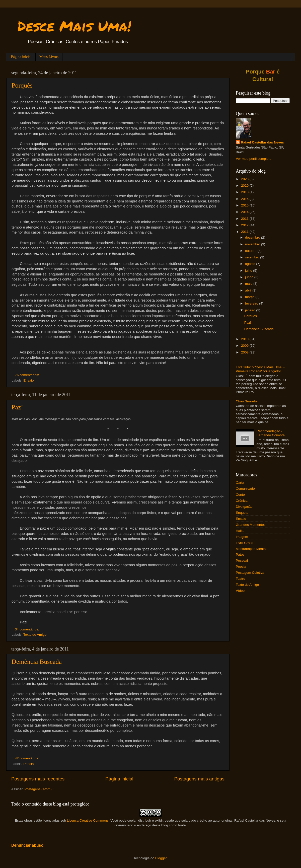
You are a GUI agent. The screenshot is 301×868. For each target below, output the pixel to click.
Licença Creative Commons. (88, 820)
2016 (245, 199)
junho (250, 277)
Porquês (22, 85)
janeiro (251, 310)
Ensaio (28, 380)
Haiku (240, 531)
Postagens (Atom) (38, 789)
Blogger (161, 858)
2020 (245, 186)
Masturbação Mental (251, 549)
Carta (240, 483)
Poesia (28, 764)
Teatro (241, 579)
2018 (245, 192)
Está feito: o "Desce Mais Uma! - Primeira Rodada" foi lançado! (260, 369)
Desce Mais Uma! (74, 26)
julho (249, 271)
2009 (245, 346)
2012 (245, 225)
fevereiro (252, 303)
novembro (253, 244)
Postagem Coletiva (250, 573)
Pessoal (242, 561)
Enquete (242, 513)
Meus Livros (49, 57)
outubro (251, 251)
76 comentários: (28, 375)
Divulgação (244, 507)
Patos (240, 555)
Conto (240, 495)
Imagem (242, 537)
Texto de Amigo (35, 635)
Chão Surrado (246, 401)
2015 (245, 205)
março (250, 297)
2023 (245, 179)
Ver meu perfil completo (254, 159)
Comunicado (245, 489)
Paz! (17, 407)
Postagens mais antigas (199, 779)
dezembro (253, 237)
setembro (253, 257)
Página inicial (21, 57)
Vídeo (240, 591)
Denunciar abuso (27, 845)
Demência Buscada (37, 662)
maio (249, 284)
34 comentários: (28, 629)
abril (249, 290)
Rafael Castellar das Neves (262, 142)
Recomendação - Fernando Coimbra (271, 433)
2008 (245, 352)
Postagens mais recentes (38, 779)
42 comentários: (28, 758)
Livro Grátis (244, 543)
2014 (245, 212)
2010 (245, 339)
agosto (251, 264)
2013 (245, 219)
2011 (245, 232)
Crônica (242, 501)
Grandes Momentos (251, 525)
